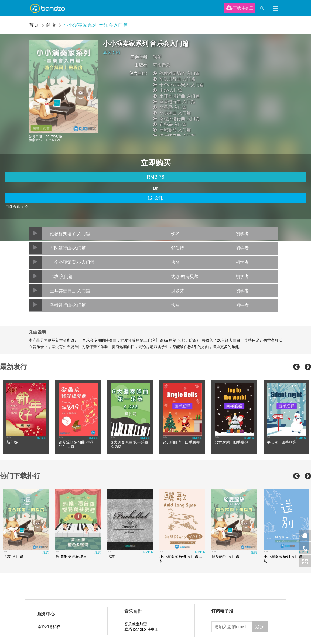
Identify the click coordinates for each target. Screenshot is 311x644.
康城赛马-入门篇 (175, 130)
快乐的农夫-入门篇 (177, 136)
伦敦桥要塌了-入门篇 (180, 73)
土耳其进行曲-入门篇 (180, 96)
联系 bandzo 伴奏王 (141, 629)
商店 (51, 25)
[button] (275, 8)
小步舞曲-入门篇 (175, 113)
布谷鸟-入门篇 (173, 124)
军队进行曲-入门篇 (177, 79)
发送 (260, 627)
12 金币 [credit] (155, 198)
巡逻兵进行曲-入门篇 (180, 119)
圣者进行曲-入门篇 (177, 102)
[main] (155, 177)
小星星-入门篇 (173, 107)
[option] (26, 417)
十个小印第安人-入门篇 (182, 85)
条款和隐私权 (49, 627)
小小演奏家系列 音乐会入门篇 (96, 25)
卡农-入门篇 (171, 90)
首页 (34, 25)
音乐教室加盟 (136, 624)
